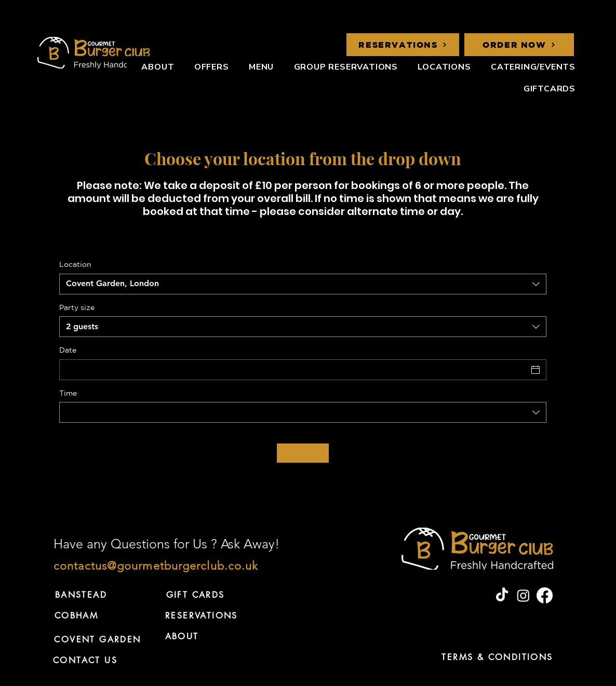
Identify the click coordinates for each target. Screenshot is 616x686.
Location (75, 264)
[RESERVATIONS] (403, 45)
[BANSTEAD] (81, 595)
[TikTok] (502, 595)
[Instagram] (523, 595)
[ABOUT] (182, 636)
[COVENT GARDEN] (98, 639)
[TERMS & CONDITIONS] (497, 657)
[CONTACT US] (85, 660)
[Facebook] (545, 595)
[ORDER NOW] (519, 45)
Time (68, 393)
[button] (440, 67)
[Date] (293, 370)
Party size (77, 307)
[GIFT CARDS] (195, 595)
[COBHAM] (76, 615)
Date (68, 350)
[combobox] (303, 284)
